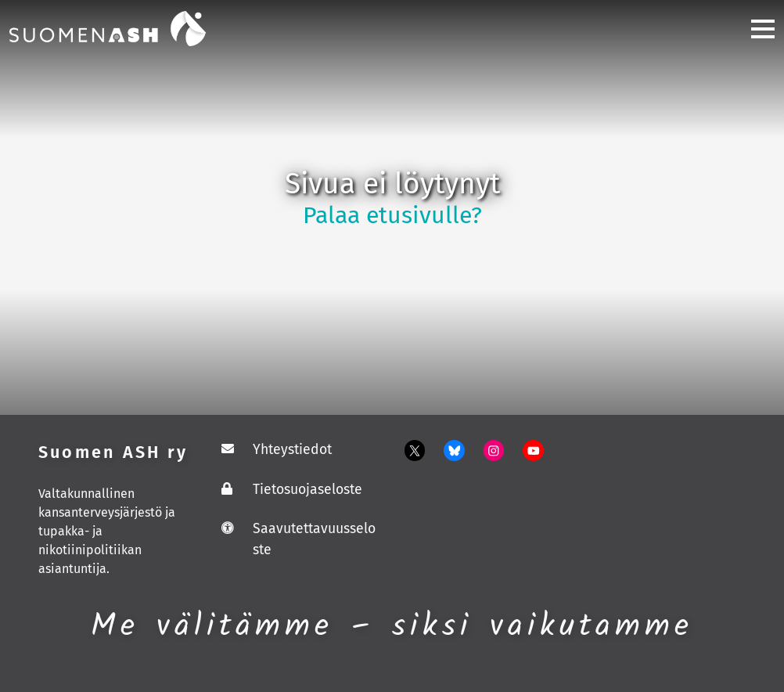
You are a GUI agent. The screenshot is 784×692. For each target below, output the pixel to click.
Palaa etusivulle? (392, 215)
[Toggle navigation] (757, 29)
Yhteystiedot (292, 450)
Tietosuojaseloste (307, 490)
